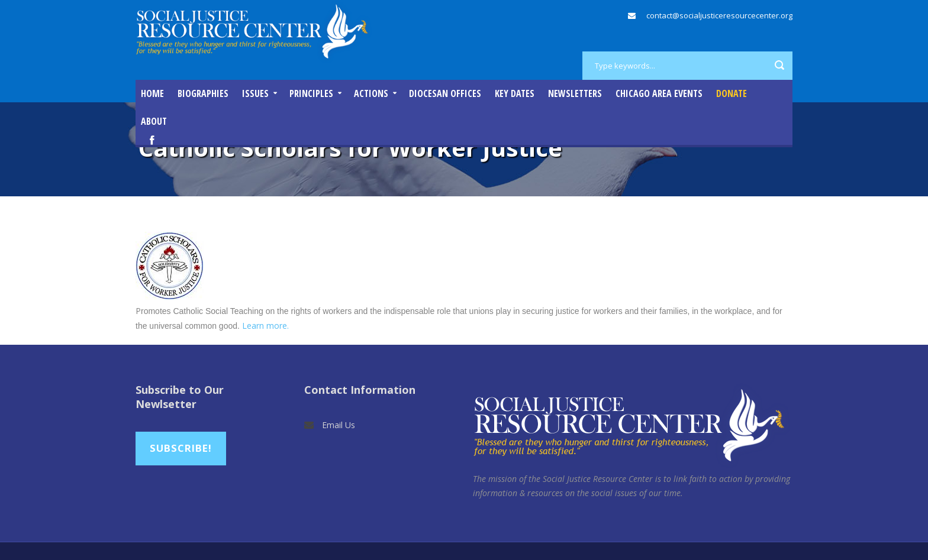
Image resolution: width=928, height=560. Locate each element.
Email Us (339, 425)
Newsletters (575, 93)
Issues (255, 93)
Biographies (203, 93)
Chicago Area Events (659, 93)
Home (152, 93)
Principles (311, 93)
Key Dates (515, 93)
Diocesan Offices (445, 93)
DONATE (732, 93)
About (154, 121)
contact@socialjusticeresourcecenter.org (719, 15)
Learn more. (265, 326)
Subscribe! (181, 448)
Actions (371, 93)
